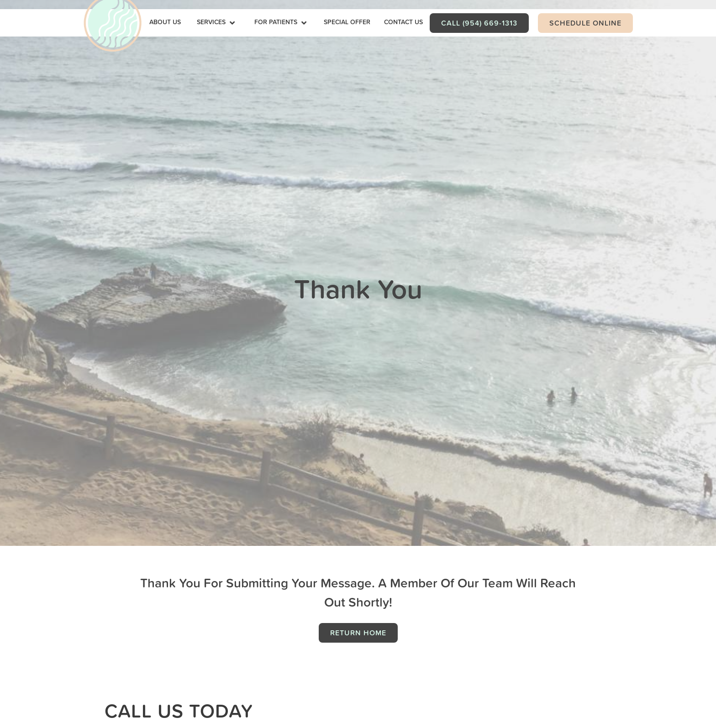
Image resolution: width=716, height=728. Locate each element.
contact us (403, 22)
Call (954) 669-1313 (479, 23)
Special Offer (347, 22)
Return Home (358, 633)
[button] (216, 23)
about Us (165, 22)
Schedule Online (585, 23)
